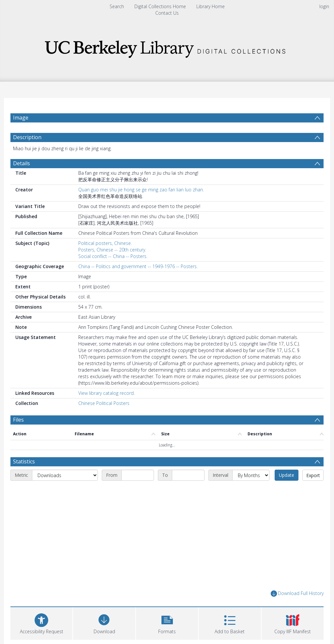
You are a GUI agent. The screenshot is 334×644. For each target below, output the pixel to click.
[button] (167, 623)
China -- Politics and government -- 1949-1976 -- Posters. (138, 266)
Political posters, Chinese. (105, 243)
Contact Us (167, 13)
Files (18, 420)
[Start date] (138, 475)
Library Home (211, 6)
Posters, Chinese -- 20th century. (112, 250)
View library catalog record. (106, 393)
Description (27, 137)
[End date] (188, 475)
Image (21, 118)
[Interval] (251, 475)
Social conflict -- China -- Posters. (113, 256)
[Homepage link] (167, 47)
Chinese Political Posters (104, 403)
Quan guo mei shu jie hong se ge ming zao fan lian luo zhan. (141, 190)
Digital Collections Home (160, 6)
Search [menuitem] (117, 6)
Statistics (24, 461)
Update (287, 475)
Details (22, 163)
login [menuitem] (324, 6)
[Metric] (65, 475)
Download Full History (297, 594)
